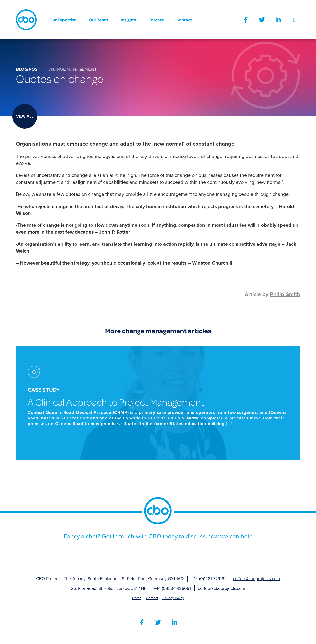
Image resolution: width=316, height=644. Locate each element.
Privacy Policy (173, 598)
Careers (156, 20)
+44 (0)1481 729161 (208, 579)
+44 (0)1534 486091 (172, 588)
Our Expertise (63, 20)
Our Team (99, 20)
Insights (128, 20)
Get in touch (118, 536)
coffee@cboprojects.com (256, 579)
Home (137, 598)
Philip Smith (285, 294)
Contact (184, 20)
